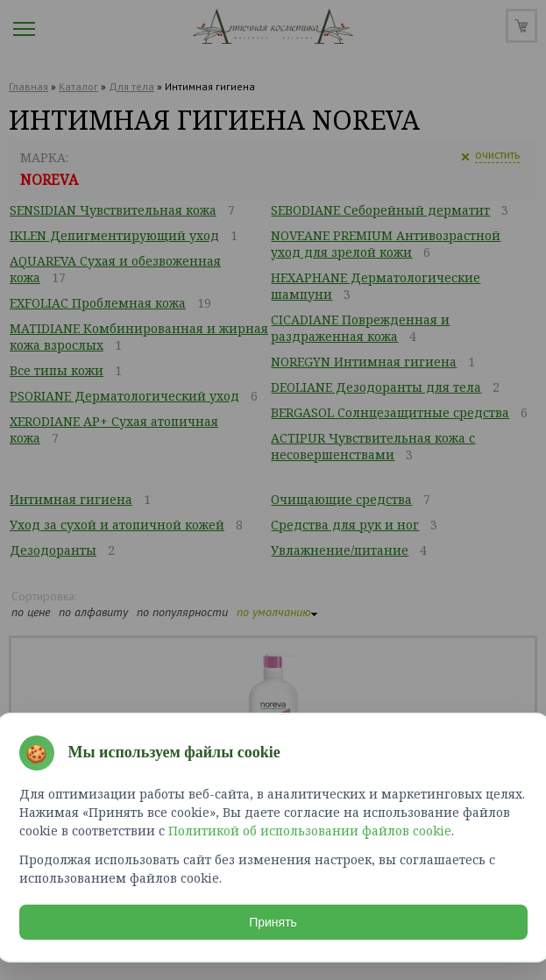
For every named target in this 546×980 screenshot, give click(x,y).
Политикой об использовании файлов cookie (310, 831)
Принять (273, 922)
